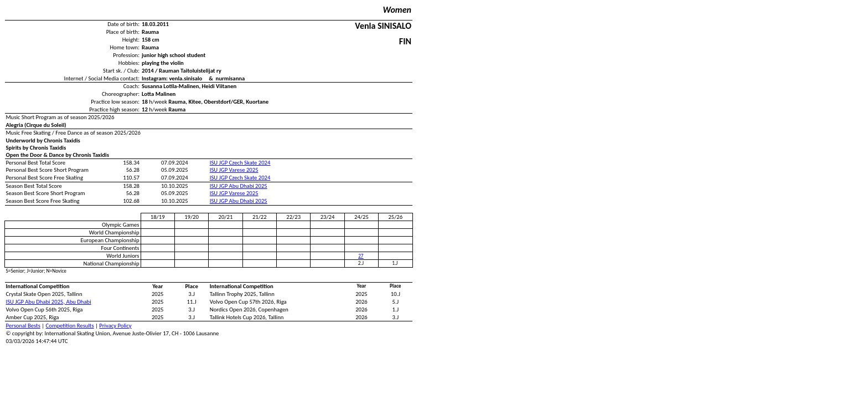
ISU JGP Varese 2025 (234, 170)
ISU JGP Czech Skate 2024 (240, 163)
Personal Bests (23, 326)
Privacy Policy (115, 326)
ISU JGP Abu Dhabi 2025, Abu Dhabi (49, 302)
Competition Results (70, 326)
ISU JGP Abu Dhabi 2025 (239, 186)
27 (361, 256)
